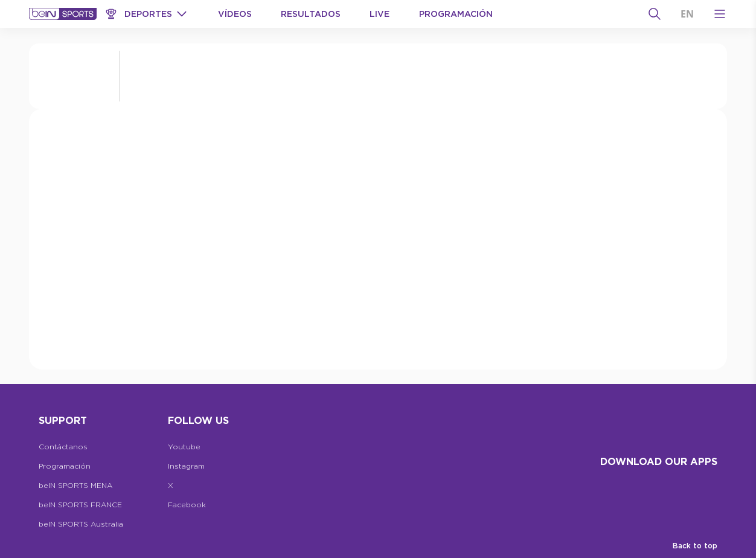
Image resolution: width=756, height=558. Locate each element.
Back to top (695, 546)
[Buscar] (655, 14)
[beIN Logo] (63, 14)
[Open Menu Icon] (720, 14)
